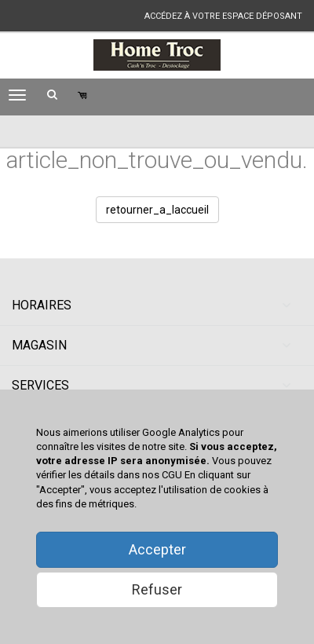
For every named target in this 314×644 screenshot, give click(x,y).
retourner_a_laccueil (157, 210)
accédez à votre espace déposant (223, 16)
